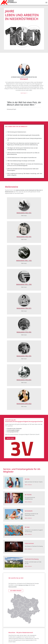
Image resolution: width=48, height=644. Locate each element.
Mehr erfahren (28, 485)
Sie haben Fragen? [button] (16, 591)
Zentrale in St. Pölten (23, 585)
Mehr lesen (24, 216)
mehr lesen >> (24, 93)
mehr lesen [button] (10, 438)
